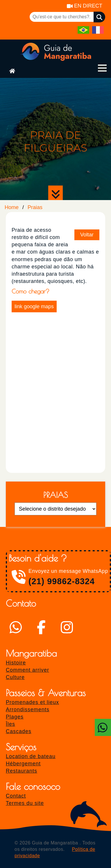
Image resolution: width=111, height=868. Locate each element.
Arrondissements (28, 710)
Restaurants (22, 771)
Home (12, 207)
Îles (10, 724)
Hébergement (23, 764)
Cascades (19, 731)
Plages (15, 717)
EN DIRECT (85, 6)
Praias (35, 207)
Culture (15, 677)
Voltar (87, 235)
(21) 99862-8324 (62, 581)
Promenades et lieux (32, 702)
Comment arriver (27, 670)
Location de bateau (31, 756)
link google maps (34, 306)
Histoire (16, 663)
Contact (16, 796)
